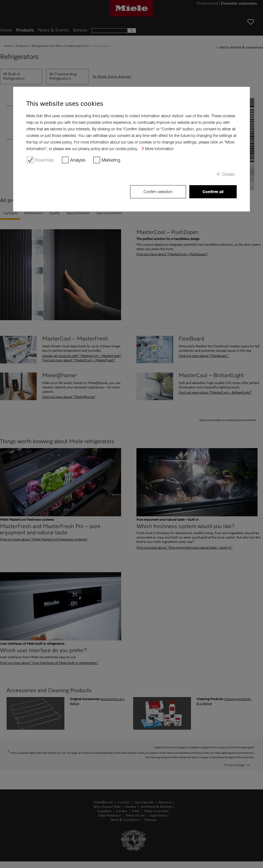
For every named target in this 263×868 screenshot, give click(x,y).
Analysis (78, 160)
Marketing (111, 160)
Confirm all (213, 192)
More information (159, 149)
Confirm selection (158, 192)
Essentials (45, 160)
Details (228, 174)
